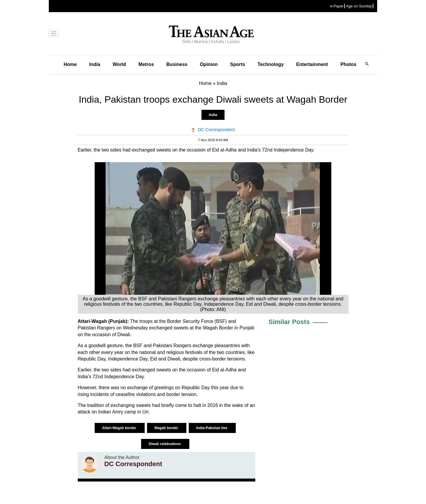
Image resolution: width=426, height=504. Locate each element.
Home (70, 64)
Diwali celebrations (165, 444)
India (95, 64)
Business (177, 64)
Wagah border (167, 428)
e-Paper (337, 6)
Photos (348, 64)
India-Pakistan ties (212, 428)
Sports (238, 64)
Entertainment (312, 64)
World (119, 64)
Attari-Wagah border (120, 428)
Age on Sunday (359, 6)
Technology (271, 64)
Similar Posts (289, 322)
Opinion (209, 64)
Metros (146, 64)
